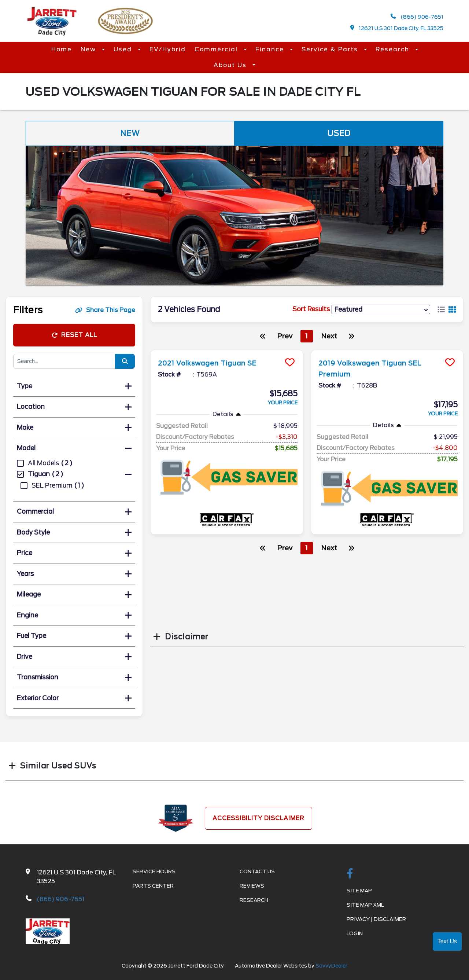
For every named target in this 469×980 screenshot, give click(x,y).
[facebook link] (350, 874)
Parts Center (153, 886)
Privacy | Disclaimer (376, 919)
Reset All (74, 335)
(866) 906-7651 (417, 17)
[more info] (227, 351)
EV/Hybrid (168, 49)
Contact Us (257, 871)
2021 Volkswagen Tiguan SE (214, 363)
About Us (231, 65)
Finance (271, 49)
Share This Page (105, 310)
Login (355, 933)
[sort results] (381, 309)
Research (394, 49)
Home (62, 49)
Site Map (359, 891)
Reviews (252, 886)
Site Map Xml (365, 905)
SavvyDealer (331, 966)
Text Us (447, 941)
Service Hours (154, 871)
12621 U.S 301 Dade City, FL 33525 (397, 28)
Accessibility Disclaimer (258, 818)
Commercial (217, 49)
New (89, 49)
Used (124, 49)
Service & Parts (331, 49)
